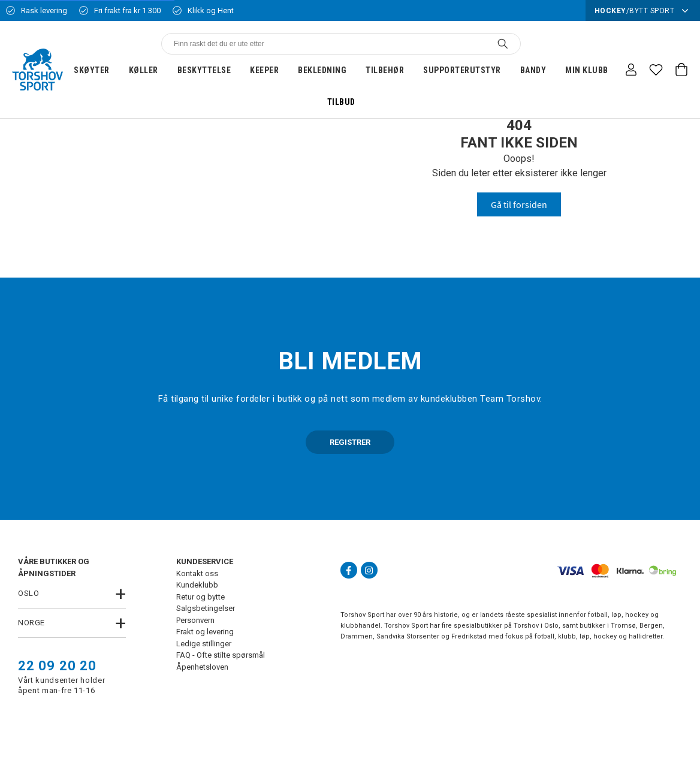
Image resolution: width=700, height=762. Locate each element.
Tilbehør (385, 70)
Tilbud (341, 102)
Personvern (195, 620)
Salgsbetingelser (206, 608)
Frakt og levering (205, 632)
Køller (144, 70)
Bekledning (322, 70)
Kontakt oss (197, 573)
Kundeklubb (197, 585)
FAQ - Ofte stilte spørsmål (221, 655)
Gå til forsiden (519, 204)
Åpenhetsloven (202, 667)
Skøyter (92, 70)
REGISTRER (350, 442)
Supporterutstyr (462, 70)
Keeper (264, 70)
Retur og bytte (200, 597)
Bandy (533, 70)
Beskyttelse (204, 70)
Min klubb (587, 70)
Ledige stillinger (204, 644)
